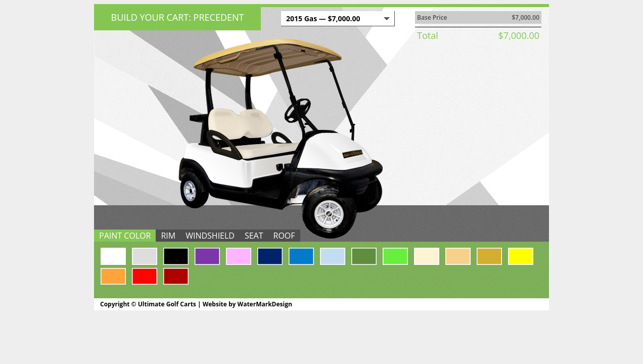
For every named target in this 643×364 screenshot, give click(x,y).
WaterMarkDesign (265, 304)
